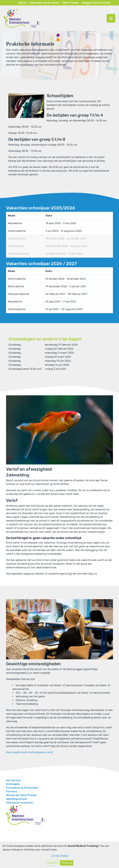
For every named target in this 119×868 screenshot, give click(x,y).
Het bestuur (14, 780)
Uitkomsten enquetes (20, 803)
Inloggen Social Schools (96, 3)
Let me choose (59, 856)
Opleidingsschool (16, 799)
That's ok (67, 863)
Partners (12, 791)
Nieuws (23, 3)
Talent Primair (70, 3)
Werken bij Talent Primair (21, 795)
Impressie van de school (44, 3)
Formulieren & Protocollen (22, 788)
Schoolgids (13, 784)
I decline (52, 863)
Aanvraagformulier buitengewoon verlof (30, 752)
